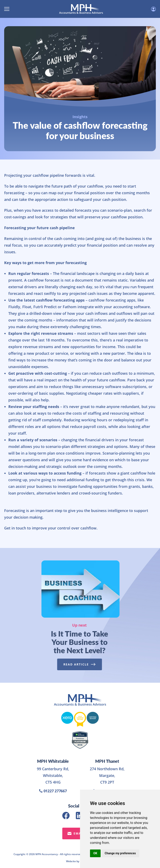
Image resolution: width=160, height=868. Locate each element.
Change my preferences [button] (120, 853)
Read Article (78, 664)
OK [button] (95, 853)
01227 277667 (53, 791)
